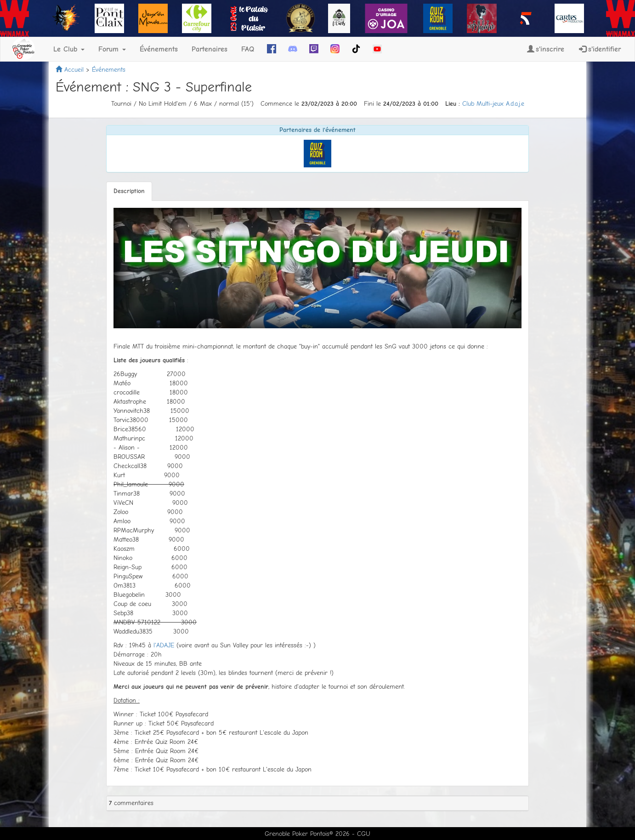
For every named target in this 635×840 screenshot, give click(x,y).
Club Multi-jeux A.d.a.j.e (493, 104)
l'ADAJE (164, 645)
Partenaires (210, 49)
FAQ (248, 49)
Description (129, 191)
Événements (159, 49)
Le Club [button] (69, 49)
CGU (364, 834)
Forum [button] (112, 49)
